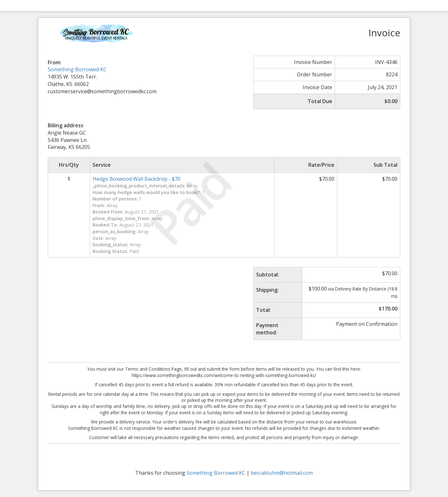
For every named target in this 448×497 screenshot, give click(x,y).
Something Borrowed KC (77, 69)
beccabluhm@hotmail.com (282, 473)
